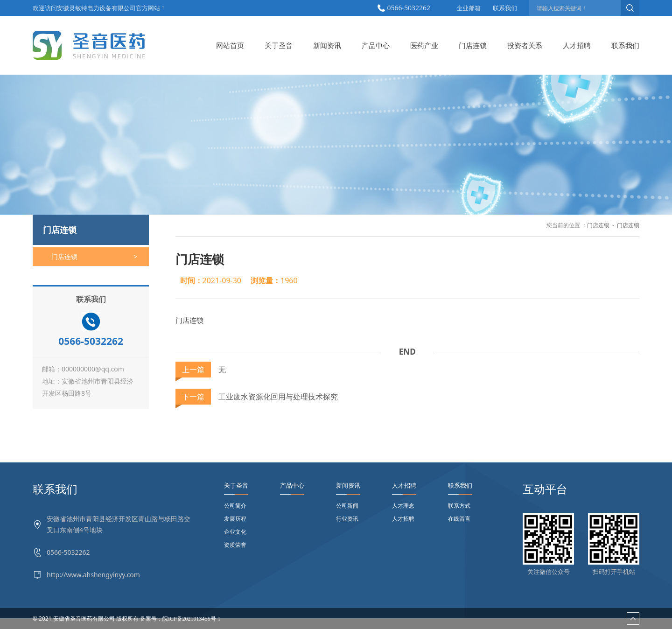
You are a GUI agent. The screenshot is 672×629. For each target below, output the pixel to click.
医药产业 (424, 45)
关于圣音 (279, 45)
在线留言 (459, 519)
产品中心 (376, 45)
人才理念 (403, 506)
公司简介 (235, 506)
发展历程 (235, 519)
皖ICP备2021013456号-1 (192, 619)
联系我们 (505, 8)
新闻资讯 (327, 45)
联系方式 (459, 506)
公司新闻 (347, 506)
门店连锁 (473, 45)
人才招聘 (577, 45)
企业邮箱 (469, 8)
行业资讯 (347, 519)
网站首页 (230, 45)
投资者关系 (525, 45)
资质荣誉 (235, 545)
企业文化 (235, 532)
